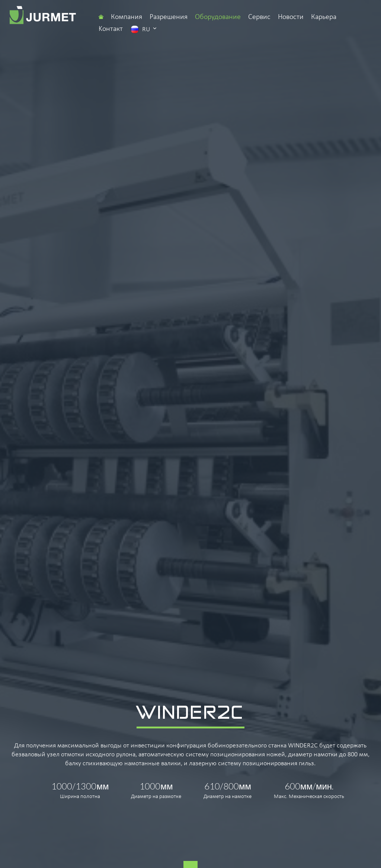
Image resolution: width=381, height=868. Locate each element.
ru (144, 29)
